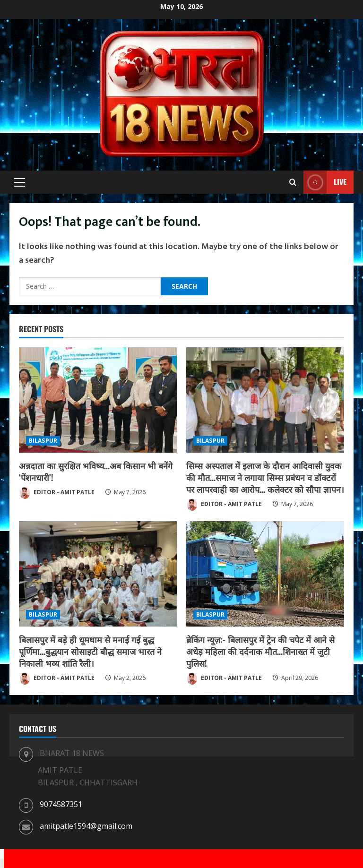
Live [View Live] (325, 182)
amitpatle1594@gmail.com (86, 826)
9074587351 (61, 804)
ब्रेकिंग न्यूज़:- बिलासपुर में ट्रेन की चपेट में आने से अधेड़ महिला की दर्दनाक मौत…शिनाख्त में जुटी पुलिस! (260, 651)
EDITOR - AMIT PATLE (57, 493)
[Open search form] (293, 182)
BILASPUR (43, 441)
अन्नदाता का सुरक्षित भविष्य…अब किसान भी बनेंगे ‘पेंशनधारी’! (96, 471)
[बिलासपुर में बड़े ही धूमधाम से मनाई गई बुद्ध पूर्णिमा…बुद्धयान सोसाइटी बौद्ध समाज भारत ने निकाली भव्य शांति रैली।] (98, 574)
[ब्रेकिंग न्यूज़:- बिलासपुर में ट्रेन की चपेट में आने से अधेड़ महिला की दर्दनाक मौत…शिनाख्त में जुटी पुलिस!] (265, 574)
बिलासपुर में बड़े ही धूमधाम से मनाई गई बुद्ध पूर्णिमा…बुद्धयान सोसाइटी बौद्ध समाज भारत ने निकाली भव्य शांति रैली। (90, 651)
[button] (20, 182)
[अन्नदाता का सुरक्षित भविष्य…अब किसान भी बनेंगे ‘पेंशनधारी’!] (98, 400)
